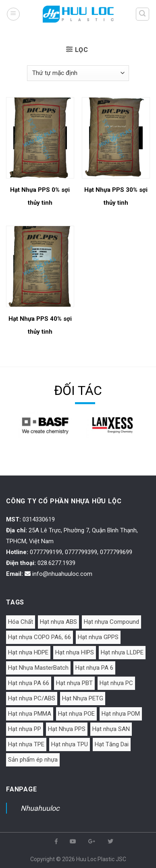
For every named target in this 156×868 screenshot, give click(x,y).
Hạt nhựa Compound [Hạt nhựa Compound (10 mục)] (111, 622)
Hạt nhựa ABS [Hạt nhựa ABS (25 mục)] (58, 622)
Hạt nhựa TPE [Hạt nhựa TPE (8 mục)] (26, 744)
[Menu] (13, 14)
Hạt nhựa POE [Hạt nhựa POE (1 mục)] (76, 714)
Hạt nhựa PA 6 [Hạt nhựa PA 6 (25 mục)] (94, 668)
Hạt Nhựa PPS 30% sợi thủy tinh (116, 196)
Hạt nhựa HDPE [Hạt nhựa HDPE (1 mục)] (28, 652)
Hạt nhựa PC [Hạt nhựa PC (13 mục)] (116, 683)
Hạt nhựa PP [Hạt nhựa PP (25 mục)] (25, 729)
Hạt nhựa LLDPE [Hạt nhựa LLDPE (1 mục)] (122, 652)
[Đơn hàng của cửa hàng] (78, 73)
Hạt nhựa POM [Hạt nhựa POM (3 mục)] (121, 714)
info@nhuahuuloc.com (62, 574)
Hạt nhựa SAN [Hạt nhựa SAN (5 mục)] (111, 729)
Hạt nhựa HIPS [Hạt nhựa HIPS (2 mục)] (75, 652)
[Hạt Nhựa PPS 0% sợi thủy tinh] (40, 138)
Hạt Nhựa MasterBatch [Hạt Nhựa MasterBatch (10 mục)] (38, 668)
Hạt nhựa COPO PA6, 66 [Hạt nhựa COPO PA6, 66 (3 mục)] (40, 637)
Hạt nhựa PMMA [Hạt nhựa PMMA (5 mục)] (30, 714)
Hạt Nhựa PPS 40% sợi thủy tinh (40, 325)
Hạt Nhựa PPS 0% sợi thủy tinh (40, 196)
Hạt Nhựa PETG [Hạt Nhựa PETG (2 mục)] (83, 698)
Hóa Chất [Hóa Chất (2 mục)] (21, 622)
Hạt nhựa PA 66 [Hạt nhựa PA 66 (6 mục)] (29, 683)
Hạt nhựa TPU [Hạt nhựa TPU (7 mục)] (70, 744)
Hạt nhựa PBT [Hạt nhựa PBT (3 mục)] (74, 683)
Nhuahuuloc (40, 808)
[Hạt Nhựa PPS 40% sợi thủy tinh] (40, 266)
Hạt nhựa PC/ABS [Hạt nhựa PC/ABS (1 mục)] (32, 698)
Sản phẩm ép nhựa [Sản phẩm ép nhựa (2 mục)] (33, 760)
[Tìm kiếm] (143, 14)
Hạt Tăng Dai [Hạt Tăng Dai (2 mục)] (112, 744)
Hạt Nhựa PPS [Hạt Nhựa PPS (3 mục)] (67, 729)
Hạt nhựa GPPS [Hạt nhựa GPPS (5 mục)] (98, 637)
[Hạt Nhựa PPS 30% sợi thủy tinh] (116, 138)
